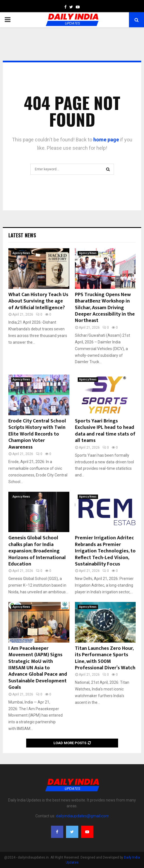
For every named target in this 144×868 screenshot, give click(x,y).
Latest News (22, 235)
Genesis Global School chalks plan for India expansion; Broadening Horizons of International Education (37, 551)
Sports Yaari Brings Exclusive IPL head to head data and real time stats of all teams (105, 431)
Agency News (21, 253)
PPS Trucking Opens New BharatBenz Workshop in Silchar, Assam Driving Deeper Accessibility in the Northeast (105, 308)
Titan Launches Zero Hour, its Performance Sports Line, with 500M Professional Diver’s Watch (105, 658)
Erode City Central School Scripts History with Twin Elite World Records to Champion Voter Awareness (37, 434)
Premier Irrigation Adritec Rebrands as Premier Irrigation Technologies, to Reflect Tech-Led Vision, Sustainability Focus (105, 551)
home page (106, 140)
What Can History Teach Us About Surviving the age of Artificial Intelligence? (38, 301)
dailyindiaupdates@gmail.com (82, 816)
